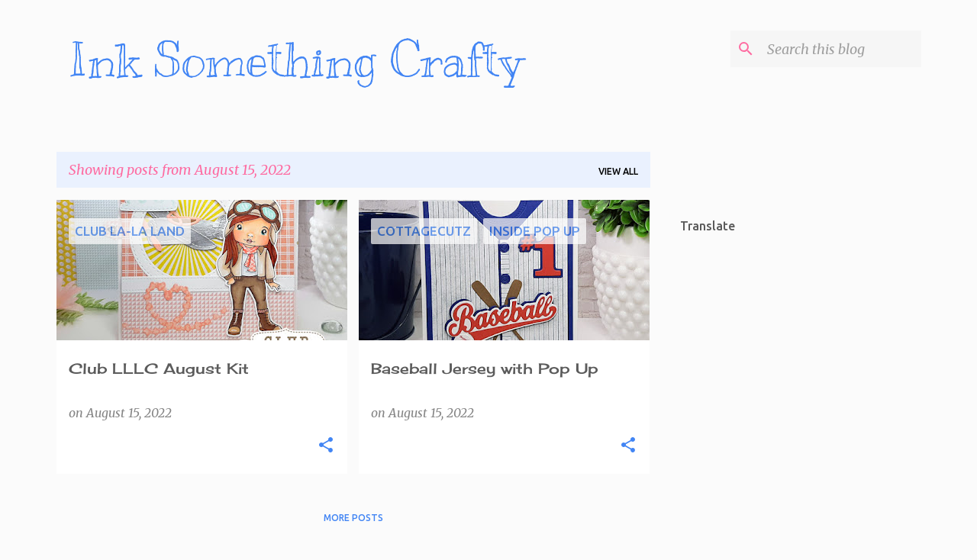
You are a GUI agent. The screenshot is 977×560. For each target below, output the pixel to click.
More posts (353, 518)
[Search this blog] (841, 49)
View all (618, 171)
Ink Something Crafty (296, 61)
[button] (326, 446)
